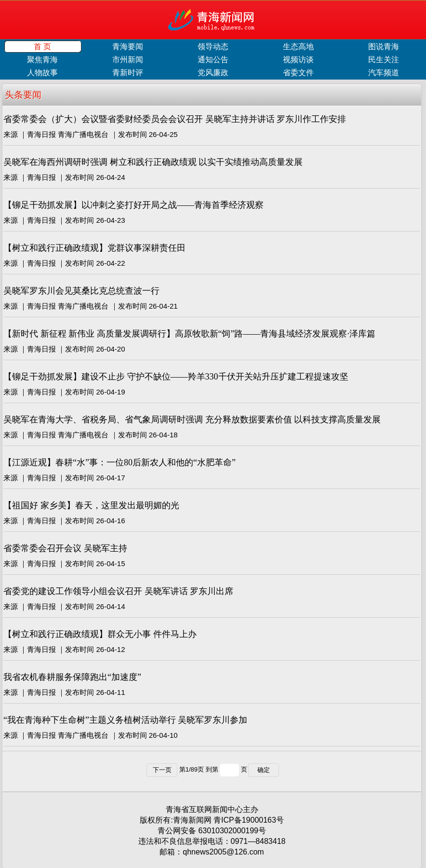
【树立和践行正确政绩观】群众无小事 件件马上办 (100, 634)
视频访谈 (298, 60)
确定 (264, 770)
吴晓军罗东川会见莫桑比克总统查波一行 (81, 291)
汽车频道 (384, 73)
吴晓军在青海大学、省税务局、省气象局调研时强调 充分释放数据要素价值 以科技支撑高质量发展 (192, 420)
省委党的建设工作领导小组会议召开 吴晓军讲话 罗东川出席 (118, 591)
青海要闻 (128, 47)
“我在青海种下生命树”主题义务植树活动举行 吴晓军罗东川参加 (125, 720)
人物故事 (42, 73)
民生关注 (384, 60)
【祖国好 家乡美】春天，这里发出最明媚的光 (91, 505)
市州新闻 (128, 60)
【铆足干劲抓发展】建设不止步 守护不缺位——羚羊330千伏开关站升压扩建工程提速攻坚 (176, 377)
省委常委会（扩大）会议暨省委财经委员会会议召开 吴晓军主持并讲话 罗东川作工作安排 (175, 119)
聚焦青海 (42, 60)
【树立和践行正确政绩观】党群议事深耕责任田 (94, 248)
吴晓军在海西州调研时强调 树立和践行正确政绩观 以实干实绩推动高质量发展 (153, 162)
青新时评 (128, 73)
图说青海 (384, 47)
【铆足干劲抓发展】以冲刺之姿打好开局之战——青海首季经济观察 (133, 205)
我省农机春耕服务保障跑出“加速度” (72, 677)
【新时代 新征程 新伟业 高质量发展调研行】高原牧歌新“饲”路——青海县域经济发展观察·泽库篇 (189, 334)
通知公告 (213, 60)
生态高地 (298, 47)
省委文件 (298, 73)
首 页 (42, 47)
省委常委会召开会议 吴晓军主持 (65, 548)
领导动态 (213, 47)
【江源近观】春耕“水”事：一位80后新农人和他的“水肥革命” (120, 462)
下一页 (162, 770)
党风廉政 (213, 73)
